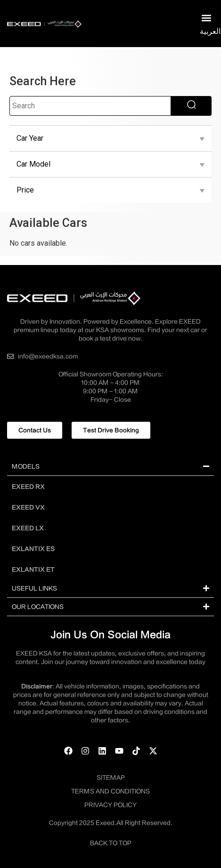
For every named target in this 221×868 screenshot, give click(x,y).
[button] (206, 18)
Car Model (110, 164)
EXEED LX (28, 528)
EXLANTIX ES (33, 549)
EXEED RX (28, 487)
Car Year (110, 138)
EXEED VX (28, 507)
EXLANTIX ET (33, 570)
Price (110, 190)
